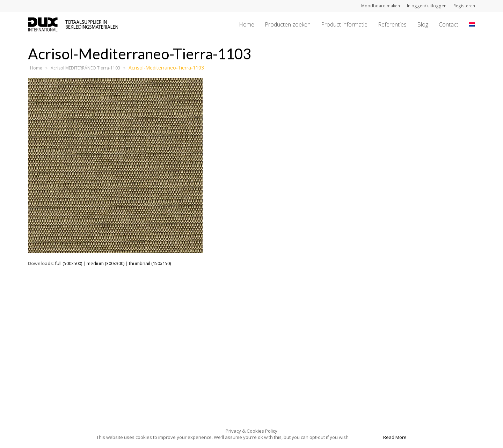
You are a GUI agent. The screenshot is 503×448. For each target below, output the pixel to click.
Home (36, 68)
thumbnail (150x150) (150, 263)
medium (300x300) (105, 263)
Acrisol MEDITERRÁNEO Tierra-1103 (85, 68)
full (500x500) (68, 263)
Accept (366, 437)
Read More (395, 437)
